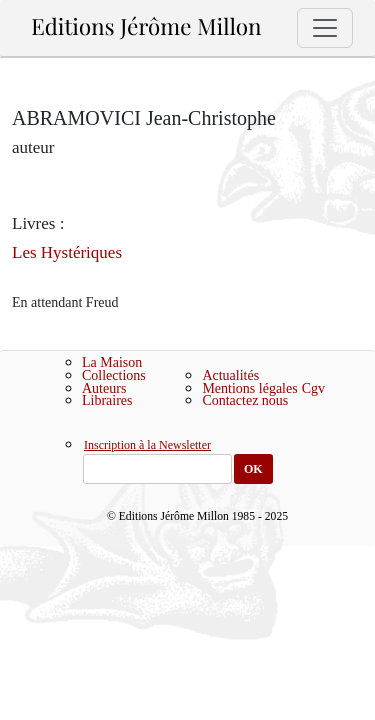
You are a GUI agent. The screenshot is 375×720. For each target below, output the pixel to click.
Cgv (313, 388)
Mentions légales (249, 388)
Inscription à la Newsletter (147, 446)
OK (253, 469)
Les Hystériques (67, 252)
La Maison (112, 362)
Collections (114, 375)
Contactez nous (245, 400)
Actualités (230, 375)
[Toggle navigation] (325, 28)
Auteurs (104, 388)
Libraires (107, 400)
